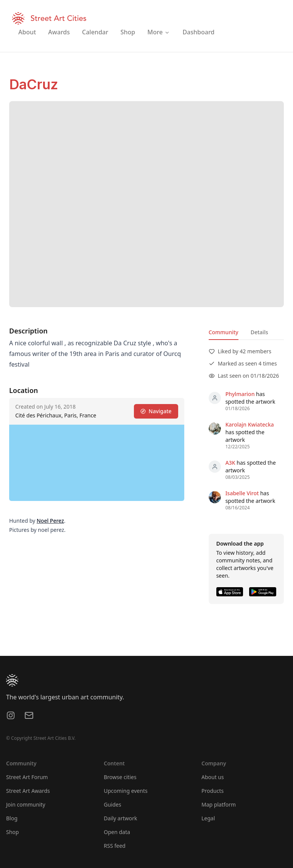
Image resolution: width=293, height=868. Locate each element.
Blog (12, 818)
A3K (230, 463)
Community (224, 332)
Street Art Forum (27, 777)
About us (213, 777)
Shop (12, 832)
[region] (97, 463)
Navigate (156, 411)
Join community (26, 804)
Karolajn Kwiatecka (250, 424)
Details (259, 332)
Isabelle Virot (242, 493)
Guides (113, 804)
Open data (117, 832)
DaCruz (34, 84)
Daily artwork (121, 818)
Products (213, 791)
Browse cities (120, 777)
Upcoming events (126, 791)
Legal (208, 818)
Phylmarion (240, 394)
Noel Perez (50, 521)
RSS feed (115, 846)
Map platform (219, 804)
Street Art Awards (28, 791)
